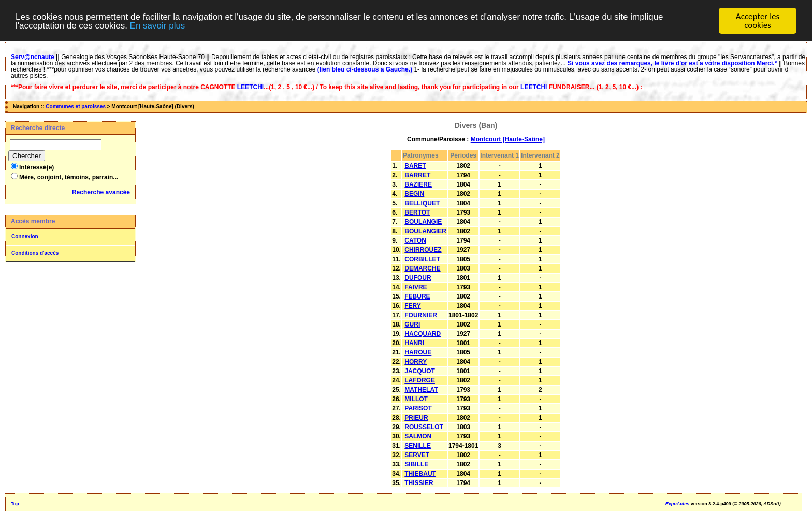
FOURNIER (421, 315)
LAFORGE (420, 380)
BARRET (417, 175)
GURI (412, 324)
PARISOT (418, 408)
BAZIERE (418, 184)
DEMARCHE (422, 268)
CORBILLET (422, 259)
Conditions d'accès (35, 253)
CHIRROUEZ (423, 250)
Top (15, 504)
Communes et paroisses (76, 107)
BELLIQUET (422, 203)
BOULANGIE (423, 222)
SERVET (417, 455)
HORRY (416, 362)
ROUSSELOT (424, 427)
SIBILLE (416, 464)
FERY (413, 306)
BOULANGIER (425, 231)
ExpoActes (678, 504)
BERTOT (417, 212)
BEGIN (414, 194)
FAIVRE (416, 287)
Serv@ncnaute (33, 57)
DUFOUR (418, 278)
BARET (415, 166)
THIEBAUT (420, 474)
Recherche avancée (101, 192)
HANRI (414, 343)
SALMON (418, 436)
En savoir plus (158, 26)
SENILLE (418, 446)
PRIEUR (416, 418)
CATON (415, 240)
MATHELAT (421, 390)
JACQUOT (420, 371)
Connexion (25, 237)
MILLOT (416, 399)
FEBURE (417, 296)
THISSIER (419, 483)
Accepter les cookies (758, 21)
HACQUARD (423, 334)
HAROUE (418, 352)
